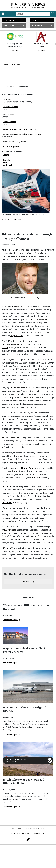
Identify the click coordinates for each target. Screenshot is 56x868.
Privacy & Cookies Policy (36, 834)
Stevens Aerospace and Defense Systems (19, 129)
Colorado (6, 160)
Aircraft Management (11, 146)
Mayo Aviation (8, 114)
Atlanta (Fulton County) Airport (15, 142)
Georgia (6, 155)
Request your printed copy (13, 219)
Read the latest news (12, 64)
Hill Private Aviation (10, 107)
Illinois (5, 162)
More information (11, 761)
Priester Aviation (9, 122)
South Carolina (8, 165)
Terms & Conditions (18, 834)
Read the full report (12, 620)
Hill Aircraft (7, 99)
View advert (15, 50)
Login (34, 20)
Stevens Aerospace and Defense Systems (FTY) (22, 134)
